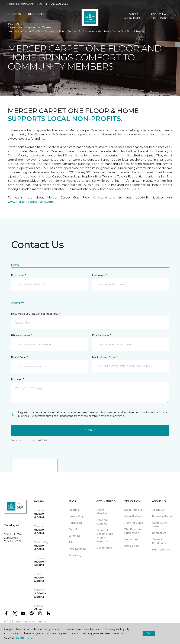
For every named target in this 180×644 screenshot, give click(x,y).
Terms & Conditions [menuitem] (159, 541)
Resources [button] (36, 16)
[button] (122, 28)
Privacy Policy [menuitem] (161, 550)
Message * (17, 379)
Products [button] (13, 16)
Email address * (102, 335)
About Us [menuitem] (158, 510)
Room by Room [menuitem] (162, 516)
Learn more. (24, 638)
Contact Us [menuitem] (159, 533)
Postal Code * (19, 357)
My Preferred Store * (105, 357)
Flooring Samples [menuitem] (102, 522)
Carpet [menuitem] (73, 529)
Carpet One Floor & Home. (30, 622)
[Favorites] (126, 28)
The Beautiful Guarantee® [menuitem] (133, 531)
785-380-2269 (60, 6)
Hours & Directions (132, 18)
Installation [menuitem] (131, 546)
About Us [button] (12, 26)
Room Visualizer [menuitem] (102, 512)
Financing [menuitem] (75, 555)
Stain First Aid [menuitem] (133, 516)
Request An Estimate (159, 18)
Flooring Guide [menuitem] (134, 523)
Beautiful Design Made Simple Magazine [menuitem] (105, 536)
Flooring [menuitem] (74, 510)
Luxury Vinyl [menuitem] (76, 516)
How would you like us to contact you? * (36, 314)
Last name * (99, 275)
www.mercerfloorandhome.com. (31, 202)
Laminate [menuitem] (75, 536)
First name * (19, 275)
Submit (90, 430)
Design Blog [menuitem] (104, 548)
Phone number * (21, 335)
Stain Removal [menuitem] (133, 510)
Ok (149, 633)
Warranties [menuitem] (131, 539)
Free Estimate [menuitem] (78, 549)
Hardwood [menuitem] (75, 523)
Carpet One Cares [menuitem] (159, 525)
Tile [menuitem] (71, 542)
